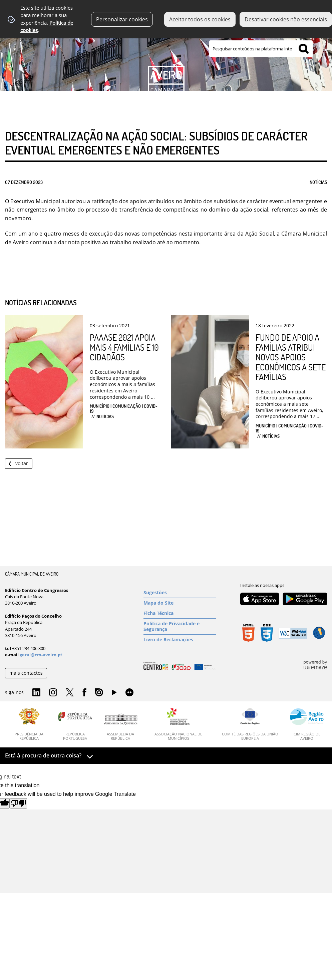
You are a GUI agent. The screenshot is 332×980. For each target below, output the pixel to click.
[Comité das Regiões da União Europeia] (250, 724)
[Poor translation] (18, 803)
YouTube (114, 694)
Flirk (129, 693)
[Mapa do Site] (180, 603)
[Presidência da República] (29, 724)
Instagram (53, 693)
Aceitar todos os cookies (200, 19)
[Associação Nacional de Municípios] (179, 724)
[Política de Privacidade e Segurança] (180, 626)
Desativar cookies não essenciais (286, 19)
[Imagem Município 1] (166, 56)
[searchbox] (261, 49)
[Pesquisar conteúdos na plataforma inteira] (304, 49)
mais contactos (26, 673)
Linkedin (36, 693)
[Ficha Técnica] (180, 613)
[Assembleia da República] (121, 727)
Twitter (70, 693)
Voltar (22, 463)
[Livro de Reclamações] (180, 640)
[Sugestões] (180, 593)
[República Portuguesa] (75, 724)
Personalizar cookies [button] (122, 19)
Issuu (99, 693)
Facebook (84, 693)
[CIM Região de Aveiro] (307, 724)
